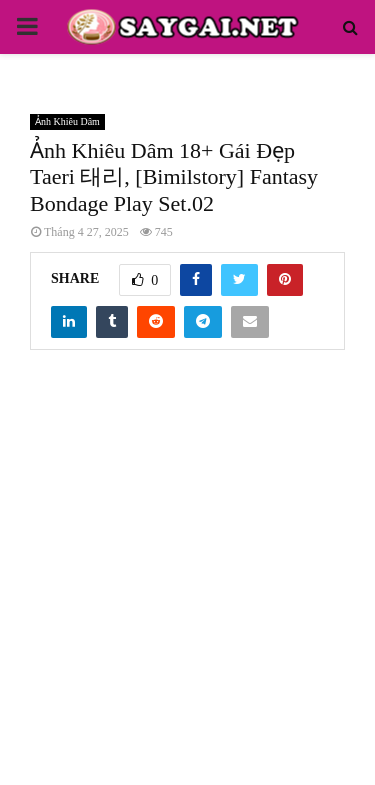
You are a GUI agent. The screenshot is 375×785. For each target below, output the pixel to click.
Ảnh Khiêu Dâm (67, 121)
